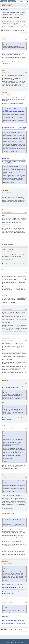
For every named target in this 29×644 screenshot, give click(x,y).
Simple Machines (19, 642)
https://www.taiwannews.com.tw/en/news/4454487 (14, 589)
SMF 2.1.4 (8, 642)
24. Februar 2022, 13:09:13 (7, 39)
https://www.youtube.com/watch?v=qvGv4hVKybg (14, 623)
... (20, 30)
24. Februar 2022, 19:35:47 (7, 428)
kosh (4, 426)
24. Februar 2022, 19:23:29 (7, 383)
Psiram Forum (7, 5)
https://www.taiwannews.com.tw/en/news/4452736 (14, 129)
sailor (4, 70)
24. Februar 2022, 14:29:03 (7, 193)
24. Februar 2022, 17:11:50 (7, 272)
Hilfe (8, 641)
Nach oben (4, 629)
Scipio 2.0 (5, 37)
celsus (4, 249)
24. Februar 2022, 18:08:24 (7, 309)
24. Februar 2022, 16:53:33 (7, 212)
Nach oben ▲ (19, 641)
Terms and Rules (13, 641)
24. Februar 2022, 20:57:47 (7, 564)
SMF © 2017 (13, 642)
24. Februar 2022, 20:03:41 (7, 477)
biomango (5, 190)
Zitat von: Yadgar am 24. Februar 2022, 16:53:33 (15, 432)
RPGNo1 (5, 270)
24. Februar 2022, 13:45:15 (7, 95)
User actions (24, 33)
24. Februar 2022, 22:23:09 (7, 602)
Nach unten (4, 30)
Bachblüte (5, 92)
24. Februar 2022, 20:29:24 (7, 516)
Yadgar (4, 210)
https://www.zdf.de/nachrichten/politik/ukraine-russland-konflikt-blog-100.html (13, 104)
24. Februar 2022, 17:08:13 (7, 252)
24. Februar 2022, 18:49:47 (7, 340)
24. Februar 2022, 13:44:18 (7, 72)
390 (21, 30)
